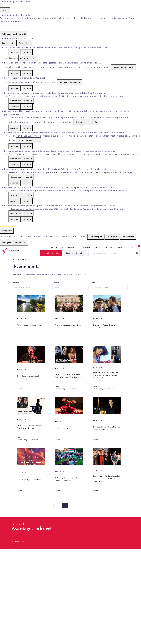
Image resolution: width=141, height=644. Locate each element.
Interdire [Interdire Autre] (27, 88)
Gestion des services (123, 67)
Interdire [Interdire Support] (27, 201)
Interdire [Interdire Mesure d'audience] (27, 146)
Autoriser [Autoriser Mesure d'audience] (15, 146)
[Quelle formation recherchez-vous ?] (110, 256)
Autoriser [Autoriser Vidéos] (15, 219)
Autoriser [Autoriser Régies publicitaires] (15, 165)
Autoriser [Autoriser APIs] (15, 73)
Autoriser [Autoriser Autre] (15, 88)
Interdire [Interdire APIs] (27, 73)
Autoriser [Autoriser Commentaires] (15, 107)
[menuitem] (52, 251)
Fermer (5, 10)
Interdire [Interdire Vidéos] (27, 219)
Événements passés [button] (23, 293)
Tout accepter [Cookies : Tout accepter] (8, 43)
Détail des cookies (28, 58)
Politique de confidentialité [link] (14, 34)
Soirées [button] (57, 293)
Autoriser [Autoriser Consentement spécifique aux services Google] (15, 128)
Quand (16, 288)
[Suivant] (80, 511)
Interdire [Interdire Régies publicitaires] (27, 165)
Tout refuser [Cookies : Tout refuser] (25, 43)
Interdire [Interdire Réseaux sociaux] (27, 183)
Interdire (27, 52)
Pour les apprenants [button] (101, 293)
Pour (94, 288)
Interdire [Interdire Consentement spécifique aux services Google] (27, 128)
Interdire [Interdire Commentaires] (27, 107)
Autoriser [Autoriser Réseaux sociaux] (15, 183)
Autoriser (15, 52)
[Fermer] (2, 6)
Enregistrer (7, 231)
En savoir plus (19, 547)
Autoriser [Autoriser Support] (15, 201)
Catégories (57, 288)
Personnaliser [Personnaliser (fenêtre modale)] (128, 237)
